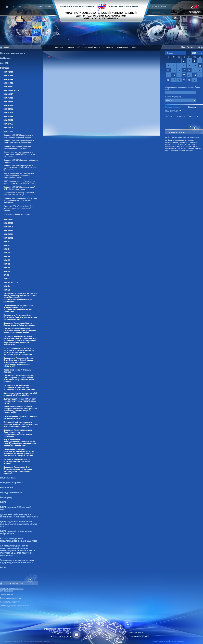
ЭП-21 (6, 275)
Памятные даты (8, 478)
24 (195, 75)
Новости (71, 47)
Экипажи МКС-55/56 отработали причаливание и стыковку (17, 147)
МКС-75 (7, 290)
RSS (183, 47)
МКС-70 (7, 271)
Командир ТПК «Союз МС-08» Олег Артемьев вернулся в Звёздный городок (19, 208)
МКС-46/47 (8, 94)
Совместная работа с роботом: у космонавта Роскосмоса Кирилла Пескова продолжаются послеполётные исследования (19, 351)
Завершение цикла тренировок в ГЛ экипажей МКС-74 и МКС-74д (20, 394)
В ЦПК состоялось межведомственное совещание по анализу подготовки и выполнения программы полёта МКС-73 (20, 443)
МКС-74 (7, 286)
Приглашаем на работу (10, 602)
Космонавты (6, 488)
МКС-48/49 (8, 102)
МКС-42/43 (8, 72)
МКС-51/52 (8, 113)
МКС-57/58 (8, 223)
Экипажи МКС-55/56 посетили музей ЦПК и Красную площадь (19, 188)
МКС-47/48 (8, 98)
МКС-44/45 (8, 83)
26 (168, 80)
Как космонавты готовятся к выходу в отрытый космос (20, 417)
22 (184, 75)
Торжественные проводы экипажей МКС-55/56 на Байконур (19, 194)
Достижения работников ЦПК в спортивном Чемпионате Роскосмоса (19, 516)
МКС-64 (7, 249)
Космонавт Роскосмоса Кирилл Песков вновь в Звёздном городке (19, 324)
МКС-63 (7, 242)
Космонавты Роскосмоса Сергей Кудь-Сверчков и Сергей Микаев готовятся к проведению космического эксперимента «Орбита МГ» (18, 362)
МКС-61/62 (8, 238)
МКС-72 (7, 279)
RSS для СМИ (171, 111)
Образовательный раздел (89, 47)
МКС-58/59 (8, 227)
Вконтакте (181, 116)
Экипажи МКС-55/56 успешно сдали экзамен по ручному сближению (19, 142)
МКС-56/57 (8, 219)
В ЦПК (3, 502)
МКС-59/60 (8, 230)
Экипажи (5, 68)
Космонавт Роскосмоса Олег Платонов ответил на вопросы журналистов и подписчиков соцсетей (18, 470)
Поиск (164, 6)
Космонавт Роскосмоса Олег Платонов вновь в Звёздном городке (17, 461)
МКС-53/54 (8, 120)
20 (174, 75)
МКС (134, 47)
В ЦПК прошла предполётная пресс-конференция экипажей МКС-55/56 (19, 182)
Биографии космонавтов (11, 598)
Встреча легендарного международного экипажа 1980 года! (18, 540)
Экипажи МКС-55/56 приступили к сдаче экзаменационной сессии (18, 136)
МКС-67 (7, 260)
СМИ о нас (5, 58)
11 (200, 65)
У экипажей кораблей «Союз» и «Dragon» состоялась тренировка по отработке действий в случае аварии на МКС (20, 410)
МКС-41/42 (8, 76)
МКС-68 (7, 264)
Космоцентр (6, 497)
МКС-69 (7, 268)
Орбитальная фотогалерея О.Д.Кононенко (12, 590)
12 (168, 70)
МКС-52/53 (8, 116)
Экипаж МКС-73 (11, 282)
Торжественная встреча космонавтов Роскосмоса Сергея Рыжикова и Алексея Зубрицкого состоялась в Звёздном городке (19, 453)
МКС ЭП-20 (8, 128)
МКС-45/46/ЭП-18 (11, 90)
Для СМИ (5, 63)
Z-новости (193, 116)
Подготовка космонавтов (13, 53)
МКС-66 (7, 256)
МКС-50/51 (8, 109)
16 (189, 70)
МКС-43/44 (8, 79)
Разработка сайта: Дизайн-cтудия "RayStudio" (169, 641)
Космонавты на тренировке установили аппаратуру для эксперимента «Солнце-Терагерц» (19, 387)
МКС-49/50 (8, 105)
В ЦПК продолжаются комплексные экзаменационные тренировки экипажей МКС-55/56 (19, 175)
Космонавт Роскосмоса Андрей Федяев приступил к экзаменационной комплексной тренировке (18, 433)
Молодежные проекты (11, 483)
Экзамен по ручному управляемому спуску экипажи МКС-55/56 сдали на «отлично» (19, 154)
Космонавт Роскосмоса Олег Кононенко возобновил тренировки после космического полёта (20, 331)
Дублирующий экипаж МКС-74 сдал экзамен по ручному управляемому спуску (20, 401)
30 (189, 80)
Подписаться (194, 107)
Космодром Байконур (11, 492)
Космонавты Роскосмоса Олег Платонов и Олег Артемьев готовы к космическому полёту (20, 317)
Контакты (156, 6)
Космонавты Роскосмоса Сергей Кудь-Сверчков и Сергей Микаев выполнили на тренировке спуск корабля (19, 379)
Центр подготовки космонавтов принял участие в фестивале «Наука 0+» (19, 524)
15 (184, 70)
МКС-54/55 (8, 124)
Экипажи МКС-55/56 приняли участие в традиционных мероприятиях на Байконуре (20, 200)
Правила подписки (173, 107)
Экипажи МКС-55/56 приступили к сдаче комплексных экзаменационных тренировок (20, 168)
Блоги (3, 567)
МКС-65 (7, 253)
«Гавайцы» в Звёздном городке (17, 214)
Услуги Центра (7, 594)
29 (184, 80)
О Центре (59, 47)
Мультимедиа (123, 47)
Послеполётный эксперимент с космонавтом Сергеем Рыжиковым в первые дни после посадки (21, 424)
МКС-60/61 (8, 234)
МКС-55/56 (8, 131)
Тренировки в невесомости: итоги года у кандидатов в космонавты (17, 561)
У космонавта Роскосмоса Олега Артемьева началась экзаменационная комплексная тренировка (18, 308)
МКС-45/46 (8, 87)
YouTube (169, 116)
